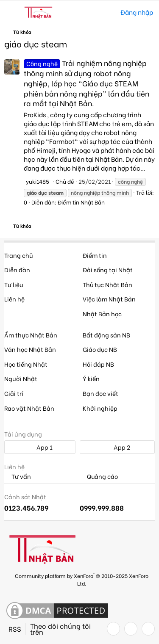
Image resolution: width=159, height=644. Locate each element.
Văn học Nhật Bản (30, 349)
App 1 (40, 447)
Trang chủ (18, 255)
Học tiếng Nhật (26, 364)
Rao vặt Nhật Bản (29, 408)
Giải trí (14, 393)
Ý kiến (91, 378)
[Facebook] (113, 629)
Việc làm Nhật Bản (109, 299)
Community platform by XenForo (82, 579)
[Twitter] (131, 629)
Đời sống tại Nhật (108, 269)
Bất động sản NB (106, 335)
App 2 (117, 447)
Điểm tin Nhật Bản (81, 202)
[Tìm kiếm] (108, 12)
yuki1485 (38, 181)
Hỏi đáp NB (98, 364)
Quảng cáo (99, 477)
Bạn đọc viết (100, 393)
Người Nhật (21, 378)
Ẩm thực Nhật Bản (31, 335)
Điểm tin (95, 255)
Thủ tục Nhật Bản (107, 284)
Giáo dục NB (100, 349)
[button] (12, 12)
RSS (15, 629)
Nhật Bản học (102, 314)
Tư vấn (18, 477)
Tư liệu (14, 284)
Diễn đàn (17, 269)
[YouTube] (148, 629)
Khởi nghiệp (100, 408)
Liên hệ (14, 299)
